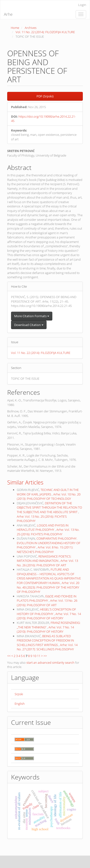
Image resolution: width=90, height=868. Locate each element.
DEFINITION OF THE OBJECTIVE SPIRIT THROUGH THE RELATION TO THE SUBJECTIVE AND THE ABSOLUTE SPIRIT (49, 508)
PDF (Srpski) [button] (45, 96)
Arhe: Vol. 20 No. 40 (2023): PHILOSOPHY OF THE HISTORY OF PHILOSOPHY (48, 587)
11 (39, 656)
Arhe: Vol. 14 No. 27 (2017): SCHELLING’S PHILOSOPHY (47, 647)
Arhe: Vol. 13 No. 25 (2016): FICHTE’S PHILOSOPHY (48, 532)
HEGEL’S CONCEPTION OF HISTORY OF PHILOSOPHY (46, 612)
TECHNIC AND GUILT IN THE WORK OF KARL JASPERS (48, 492)
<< (9, 656)
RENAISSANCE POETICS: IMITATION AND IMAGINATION (44, 559)
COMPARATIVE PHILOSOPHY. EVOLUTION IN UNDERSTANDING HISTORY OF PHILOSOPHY (49, 543)
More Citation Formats (32, 316)
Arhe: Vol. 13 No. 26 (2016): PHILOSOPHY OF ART (47, 563)
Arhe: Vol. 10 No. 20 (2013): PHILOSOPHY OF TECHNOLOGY (49, 497)
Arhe (8, 14)
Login (82, 5)
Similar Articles (25, 482)
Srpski (19, 694)
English (20, 704)
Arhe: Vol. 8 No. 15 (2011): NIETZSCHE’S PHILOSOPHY (45, 550)
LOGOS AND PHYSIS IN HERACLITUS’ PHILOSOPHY (43, 528)
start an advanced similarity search (50, 663)
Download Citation (29, 325)
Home (15, 28)
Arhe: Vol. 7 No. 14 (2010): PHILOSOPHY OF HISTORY (49, 616)
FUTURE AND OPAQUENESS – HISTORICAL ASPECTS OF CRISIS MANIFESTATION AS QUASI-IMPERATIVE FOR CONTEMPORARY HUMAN (49, 576)
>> (45, 656)
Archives (31, 28)
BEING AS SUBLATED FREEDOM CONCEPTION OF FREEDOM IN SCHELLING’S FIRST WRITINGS (45, 640)
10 (35, 656)
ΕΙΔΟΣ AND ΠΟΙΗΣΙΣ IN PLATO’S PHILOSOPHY (47, 598)
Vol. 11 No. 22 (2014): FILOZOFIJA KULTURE (45, 32)
